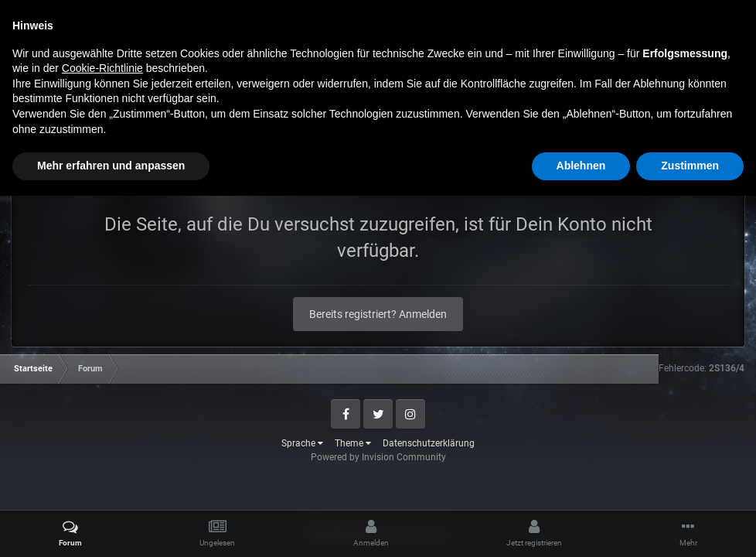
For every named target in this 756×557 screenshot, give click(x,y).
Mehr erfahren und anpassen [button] (111, 527)
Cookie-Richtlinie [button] (102, 429)
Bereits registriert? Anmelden (378, 314)
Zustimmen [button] (690, 527)
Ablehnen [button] (581, 527)
